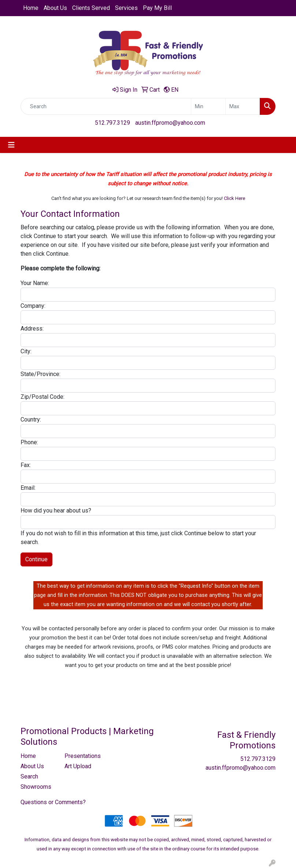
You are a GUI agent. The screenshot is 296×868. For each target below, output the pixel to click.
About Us (55, 8)
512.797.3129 (112, 123)
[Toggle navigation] (11, 145)
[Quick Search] (106, 106)
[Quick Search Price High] (243, 106)
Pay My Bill (157, 8)
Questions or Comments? (53, 802)
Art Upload (78, 766)
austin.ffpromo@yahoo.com (170, 123)
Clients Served (91, 8)
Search (29, 776)
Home (31, 8)
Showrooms (36, 787)
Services (126, 8)
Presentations (82, 756)
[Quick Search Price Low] (208, 106)
